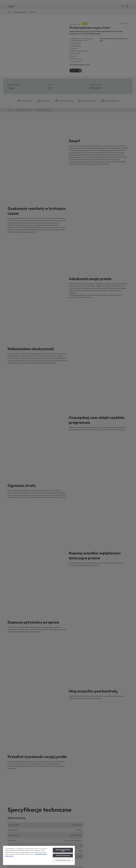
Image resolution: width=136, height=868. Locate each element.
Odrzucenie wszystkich (63, 855)
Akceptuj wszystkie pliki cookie (63, 850)
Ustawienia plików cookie (63, 860)
